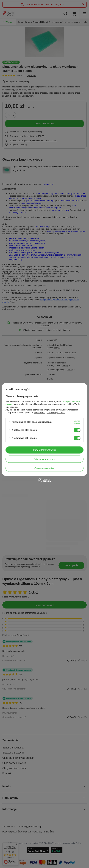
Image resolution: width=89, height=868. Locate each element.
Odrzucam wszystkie (44, 468)
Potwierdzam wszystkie (45, 450)
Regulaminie (39, 412)
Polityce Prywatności (56, 412)
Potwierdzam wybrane (44, 459)
